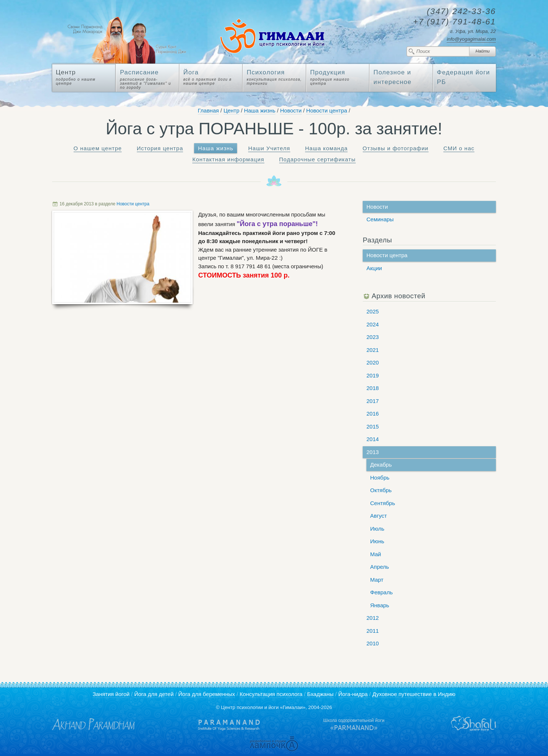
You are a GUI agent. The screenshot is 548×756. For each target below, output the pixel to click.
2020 (373, 362)
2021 (373, 350)
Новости (291, 110)
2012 (373, 618)
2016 (373, 414)
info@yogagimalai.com (471, 39)
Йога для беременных (207, 694)
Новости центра (327, 110)
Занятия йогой (111, 694)
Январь (380, 605)
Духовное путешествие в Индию (414, 694)
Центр (231, 110)
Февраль (381, 592)
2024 (373, 324)
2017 (373, 401)
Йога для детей (154, 694)
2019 (373, 375)
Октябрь (381, 490)
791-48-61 (454, 22)
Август (378, 516)
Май (376, 554)
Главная (208, 110)
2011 (373, 631)
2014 (373, 439)
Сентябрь (383, 503)
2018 (373, 388)
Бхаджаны (320, 694)
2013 (373, 452)
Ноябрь (380, 478)
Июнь (377, 541)
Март (377, 580)
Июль (377, 529)
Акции (374, 268)
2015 (373, 426)
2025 (373, 311)
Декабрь (381, 465)
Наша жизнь (260, 110)
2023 (373, 337)
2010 (373, 643)
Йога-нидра (353, 694)
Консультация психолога (271, 694)
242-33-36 (461, 12)
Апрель (380, 567)
